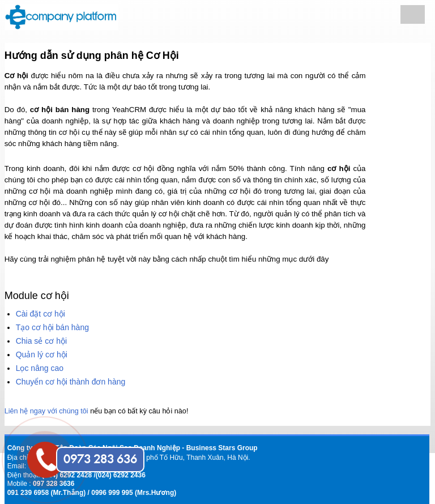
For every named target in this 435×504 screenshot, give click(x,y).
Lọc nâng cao (40, 368)
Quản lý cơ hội (42, 354)
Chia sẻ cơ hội (41, 341)
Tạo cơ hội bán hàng (52, 327)
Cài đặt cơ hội (40, 314)
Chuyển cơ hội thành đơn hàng (71, 382)
